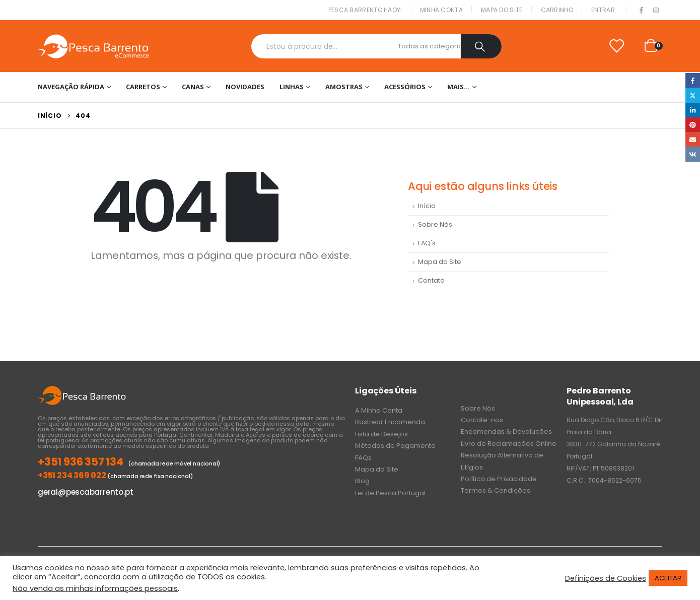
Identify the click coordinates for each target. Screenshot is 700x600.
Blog (362, 481)
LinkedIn (693, 110)
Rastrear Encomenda (390, 422)
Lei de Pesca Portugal (390, 493)
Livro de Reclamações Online (509, 444)
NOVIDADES (245, 87)
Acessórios (405, 87)
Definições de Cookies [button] (606, 578)
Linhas (292, 87)
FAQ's (427, 243)
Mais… (459, 87)
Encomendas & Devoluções (506, 431)
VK (693, 154)
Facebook (693, 80)
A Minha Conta (379, 410)
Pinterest (693, 125)
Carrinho (557, 10)
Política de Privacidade (499, 479)
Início (427, 206)
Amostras (344, 87)
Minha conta (441, 10)
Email (693, 139)
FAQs (363, 458)
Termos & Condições (496, 490)
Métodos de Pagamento (395, 446)
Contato (431, 280)
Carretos (143, 87)
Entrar (603, 10)
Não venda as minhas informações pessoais (95, 588)
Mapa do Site (502, 10)
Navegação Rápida (71, 87)
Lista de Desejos (381, 434)
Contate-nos (482, 420)
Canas (193, 87)
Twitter (693, 95)
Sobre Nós (435, 224)
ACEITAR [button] (668, 578)
